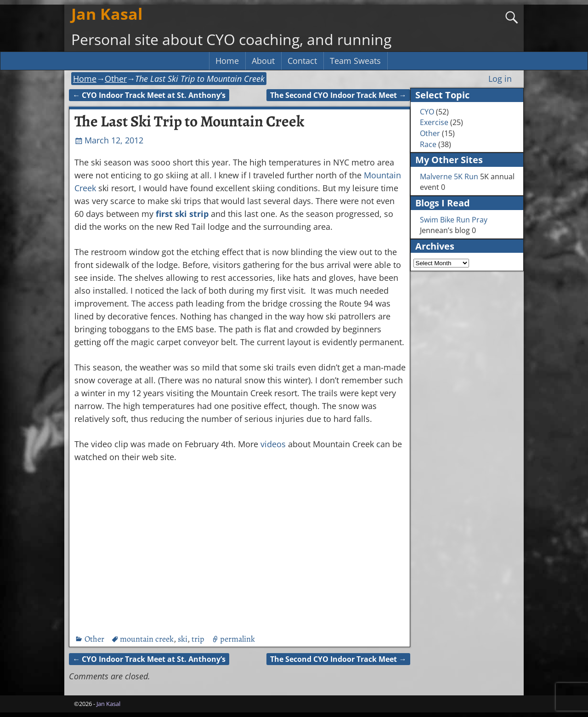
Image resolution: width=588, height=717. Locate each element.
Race (428, 144)
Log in (500, 79)
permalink (237, 639)
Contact (302, 61)
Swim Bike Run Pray (454, 220)
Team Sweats (355, 61)
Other (116, 79)
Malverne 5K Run (449, 176)
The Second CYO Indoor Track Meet (338, 95)
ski (183, 639)
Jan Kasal (107, 14)
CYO (427, 112)
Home (227, 61)
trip (198, 639)
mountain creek (147, 639)
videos (273, 444)
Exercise (434, 122)
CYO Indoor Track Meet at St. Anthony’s (149, 95)
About (263, 61)
